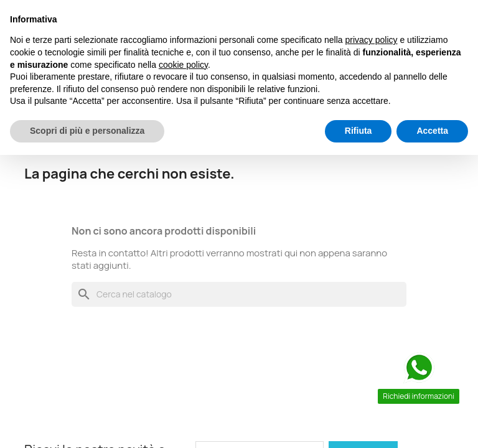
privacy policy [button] (372, 40)
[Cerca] (239, 294)
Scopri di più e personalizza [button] (87, 131)
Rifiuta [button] (358, 131)
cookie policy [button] (183, 65)
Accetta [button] (432, 131)
